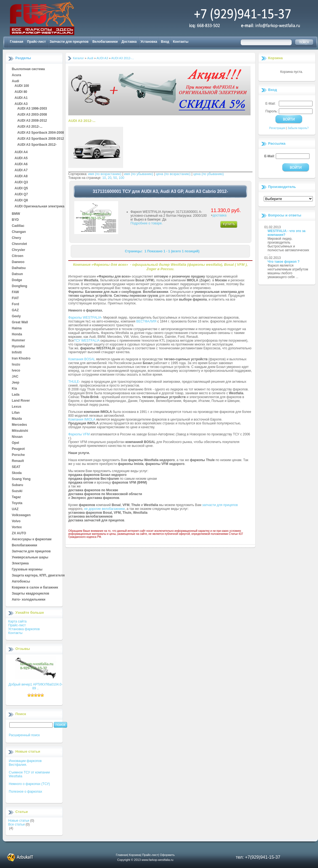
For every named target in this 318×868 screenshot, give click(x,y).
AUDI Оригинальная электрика (39, 207)
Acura (16, 75)
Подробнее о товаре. (147, 223)
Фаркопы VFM (79, 434)
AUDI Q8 (21, 201)
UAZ (15, 509)
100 (121, 178)
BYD (15, 220)
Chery (16, 238)
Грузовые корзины (27, 570)
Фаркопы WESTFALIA (85, 318)
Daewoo (18, 262)
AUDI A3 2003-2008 (32, 115)
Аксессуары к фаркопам (32, 539)
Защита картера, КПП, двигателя (38, 576)
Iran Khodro (21, 359)
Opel (15, 443)
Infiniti (17, 353)
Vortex (17, 527)
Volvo (16, 521)
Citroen (18, 256)
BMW (16, 214)
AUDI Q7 (21, 195)
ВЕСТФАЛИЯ (146, 321)
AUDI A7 (21, 170)
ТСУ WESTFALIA (87, 341)
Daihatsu (19, 268)
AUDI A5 (21, 158)
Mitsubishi (20, 431)
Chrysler (19, 250)
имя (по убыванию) (139, 174)
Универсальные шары (30, 558)
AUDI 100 (22, 86)
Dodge (17, 280)
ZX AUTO (19, 533)
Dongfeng (19, 286)
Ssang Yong (21, 479)
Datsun (17, 274)
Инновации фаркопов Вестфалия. (25, 763)
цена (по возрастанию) (173, 174)
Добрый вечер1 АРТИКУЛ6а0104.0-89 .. (36, 686)
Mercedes (19, 425)
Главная (17, 42)
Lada (16, 395)
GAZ (15, 310)
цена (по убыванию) (208, 174)
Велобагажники (105, 42)
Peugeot (18, 449)
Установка (149, 42)
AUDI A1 (21, 98)
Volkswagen (21, 515)
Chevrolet (19, 244)
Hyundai (18, 347)
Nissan (17, 437)
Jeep (15, 383)
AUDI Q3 (21, 182)
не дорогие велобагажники (104, 509)
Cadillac (18, 226)
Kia (14, 389)
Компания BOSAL (82, 359)
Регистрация (277, 128)
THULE (74, 382)
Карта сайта (17, 621)
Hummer (19, 341)
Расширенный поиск (24, 735)
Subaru (17, 485)
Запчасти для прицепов (69, 42)
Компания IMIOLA (82, 419)
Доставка (129, 42)
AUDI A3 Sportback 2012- (37, 145)
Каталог (78, 58)
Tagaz (16, 497)
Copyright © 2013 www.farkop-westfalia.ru (145, 860)
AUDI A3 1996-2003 (32, 109)
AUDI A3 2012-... (30, 127)
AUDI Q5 (21, 189)
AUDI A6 (21, 164)
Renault (18, 461)
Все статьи (16, 824)
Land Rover (21, 401)
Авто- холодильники (29, 600)
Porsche (18, 455)
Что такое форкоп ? (284, 262)
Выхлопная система (28, 69)
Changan (19, 232)
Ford (15, 304)
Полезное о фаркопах (25, 792)
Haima (17, 329)
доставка (220, 215)
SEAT (16, 467)
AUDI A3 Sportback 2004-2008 (41, 133)
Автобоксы (21, 582)
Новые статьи (19, 821)
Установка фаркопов (24, 629)
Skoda (17, 473)
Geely (16, 316)
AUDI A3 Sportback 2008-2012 (41, 139)
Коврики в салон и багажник (35, 588)
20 (110, 178)
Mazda (17, 419)
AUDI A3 (21, 104)
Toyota (17, 503)
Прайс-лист (36, 42)
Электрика (20, 564)
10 (104, 178)
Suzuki (17, 491)
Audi (15, 81)
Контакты (181, 42)
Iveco (16, 371)
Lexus (17, 407)
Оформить (167, 855)
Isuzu (16, 365)
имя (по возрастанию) (105, 174)
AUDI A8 (21, 176)
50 (115, 178)
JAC (15, 377)
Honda (17, 335)
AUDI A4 (21, 152)
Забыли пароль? (298, 128)
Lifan (16, 413)
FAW (15, 292)
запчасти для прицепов (220, 505)
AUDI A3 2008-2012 (32, 121)
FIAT (15, 298)
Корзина (275, 58)
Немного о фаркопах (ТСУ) (29, 784)
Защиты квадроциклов (30, 594)
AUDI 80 (21, 92)
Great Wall (20, 322)
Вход (165, 42)
